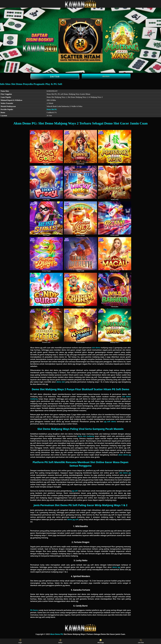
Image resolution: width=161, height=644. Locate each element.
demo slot (61, 382)
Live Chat (141, 641)
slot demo (96, 348)
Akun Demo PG (57, 634)
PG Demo (34, 610)
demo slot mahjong (86, 436)
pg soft (75, 491)
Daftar (55, 77)
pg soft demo (110, 421)
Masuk (106, 76)
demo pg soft (73, 519)
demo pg (116, 567)
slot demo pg (125, 473)
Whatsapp (101, 641)
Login (20, 641)
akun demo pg (125, 455)
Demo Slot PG (52, 109)
